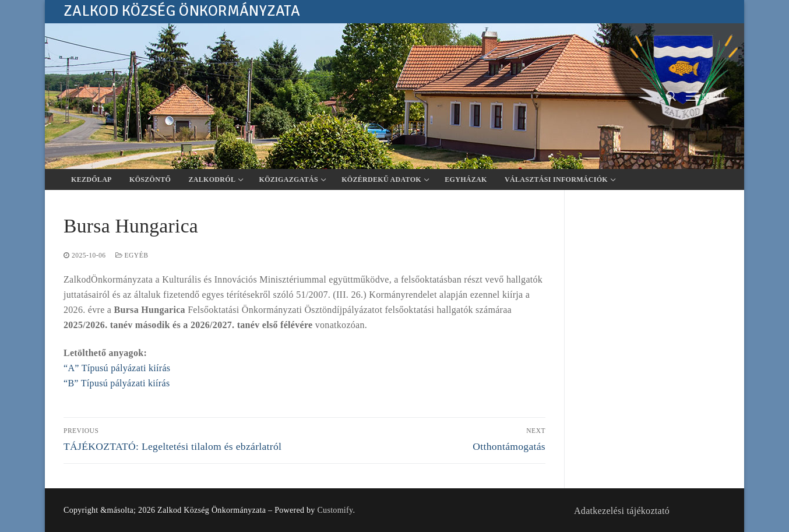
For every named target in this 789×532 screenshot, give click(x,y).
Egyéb (132, 255)
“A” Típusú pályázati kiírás (117, 368)
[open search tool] (671, 96)
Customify (335, 510)
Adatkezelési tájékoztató (622, 511)
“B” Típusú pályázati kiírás (117, 383)
